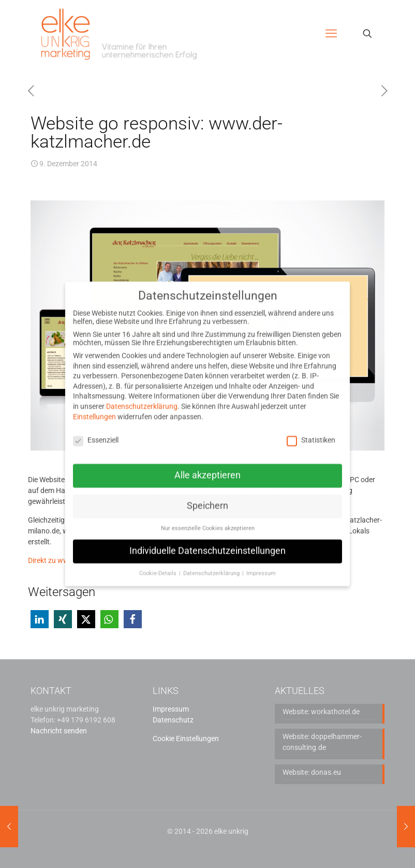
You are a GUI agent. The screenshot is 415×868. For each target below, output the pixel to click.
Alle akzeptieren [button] (207, 464)
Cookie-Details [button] (159, 561)
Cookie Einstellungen (186, 739)
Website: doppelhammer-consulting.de (322, 742)
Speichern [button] (207, 494)
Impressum (171, 709)
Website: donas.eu (312, 772)
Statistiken (311, 428)
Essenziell (96, 428)
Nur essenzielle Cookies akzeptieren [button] (208, 517)
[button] (40, 619)
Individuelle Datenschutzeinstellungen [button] (207, 539)
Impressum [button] (261, 561)
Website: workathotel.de (321, 712)
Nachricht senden (59, 731)
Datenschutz (173, 720)
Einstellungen (94, 404)
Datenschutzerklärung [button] (212, 561)
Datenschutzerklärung (142, 395)
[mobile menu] (331, 34)
